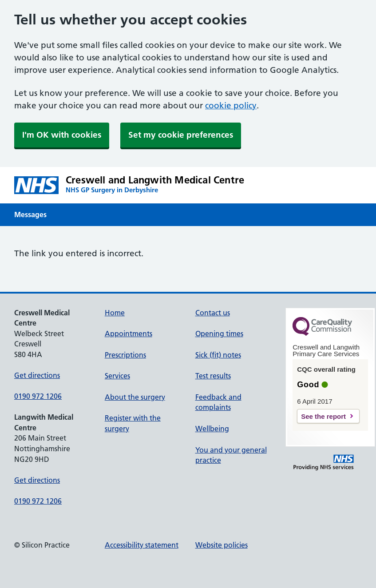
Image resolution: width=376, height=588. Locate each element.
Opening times (219, 334)
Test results (213, 376)
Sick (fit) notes (218, 355)
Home (115, 313)
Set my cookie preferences (181, 135)
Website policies (222, 545)
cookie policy (231, 105)
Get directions (37, 375)
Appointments (129, 334)
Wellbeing (212, 429)
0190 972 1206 (38, 396)
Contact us (213, 313)
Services (117, 376)
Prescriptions (125, 355)
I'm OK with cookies (62, 135)
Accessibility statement (142, 545)
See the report (323, 416)
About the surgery (135, 397)
